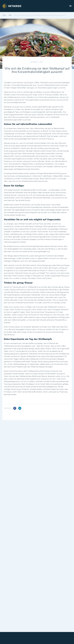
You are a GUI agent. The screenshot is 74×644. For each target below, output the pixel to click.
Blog (10, 15)
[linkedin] (20, 409)
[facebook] (15, 409)
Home (4, 15)
